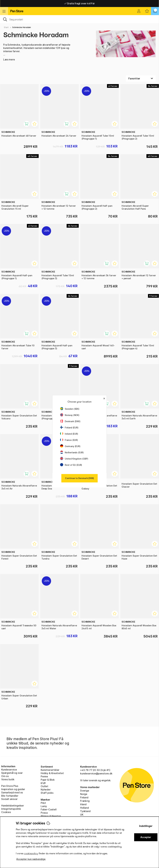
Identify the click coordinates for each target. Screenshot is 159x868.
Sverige (85, 791)
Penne (44, 776)
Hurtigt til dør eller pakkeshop (79, 3)
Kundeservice (9, 770)
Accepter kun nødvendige (31, 859)
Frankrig (85, 801)
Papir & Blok (48, 780)
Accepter (146, 837)
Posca (44, 813)
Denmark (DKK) (70, 421)
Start (6, 27)
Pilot (43, 803)
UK (82, 815)
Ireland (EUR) (69, 434)
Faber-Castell (49, 809)
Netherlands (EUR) (72, 452)
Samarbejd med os (12, 792)
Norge (84, 794)
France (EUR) (69, 440)
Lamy (44, 806)
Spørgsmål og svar (12, 773)
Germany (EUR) (70, 446)
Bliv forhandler (10, 796)
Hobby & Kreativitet (52, 773)
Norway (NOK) (70, 415)
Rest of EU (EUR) (71, 465)
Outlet (44, 786)
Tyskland (85, 811)
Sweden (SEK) (70, 409)
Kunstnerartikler (50, 770)
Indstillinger (146, 826)
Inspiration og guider (13, 789)
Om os (5, 776)
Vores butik (8, 779)
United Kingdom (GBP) (74, 459)
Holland (84, 808)
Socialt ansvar (9, 799)
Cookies (6, 812)
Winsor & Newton (51, 816)
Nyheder (46, 790)
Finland (84, 797)
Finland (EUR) (69, 428)
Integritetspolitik (11, 809)
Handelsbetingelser (13, 806)
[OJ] (79, 19)
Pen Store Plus (10, 786)
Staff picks (47, 793)
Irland (83, 804)
